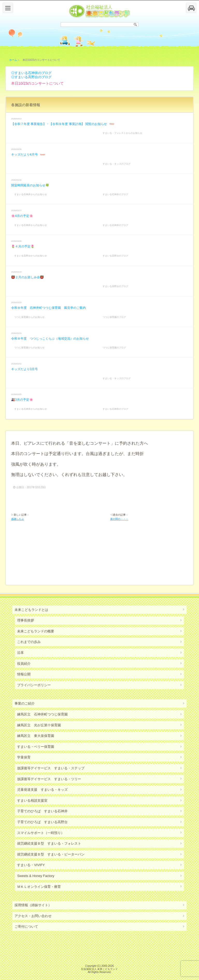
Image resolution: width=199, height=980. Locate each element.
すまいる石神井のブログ (33, 73)
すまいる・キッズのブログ (117, 164)
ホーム (13, 60)
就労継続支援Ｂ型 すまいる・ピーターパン (51, 854)
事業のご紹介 (25, 703)
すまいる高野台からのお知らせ (31, 256)
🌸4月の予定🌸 (22, 216)
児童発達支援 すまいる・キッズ (42, 790)
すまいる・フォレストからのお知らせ (122, 133)
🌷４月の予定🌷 (23, 246)
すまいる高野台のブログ (33, 77)
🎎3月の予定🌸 (22, 400)
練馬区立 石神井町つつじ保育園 (42, 714)
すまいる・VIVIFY (31, 865)
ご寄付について (26, 927)
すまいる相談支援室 (32, 800)
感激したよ (18, 519)
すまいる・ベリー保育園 (36, 747)
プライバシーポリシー (34, 685)
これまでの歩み (29, 642)
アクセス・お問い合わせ (33, 916)
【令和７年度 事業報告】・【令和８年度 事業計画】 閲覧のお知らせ (59, 124)
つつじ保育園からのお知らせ (29, 317)
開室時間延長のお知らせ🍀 (30, 185)
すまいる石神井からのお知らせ (31, 194)
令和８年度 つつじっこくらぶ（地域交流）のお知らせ (50, 339)
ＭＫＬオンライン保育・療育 (39, 887)
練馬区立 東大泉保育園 (36, 736)
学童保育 (24, 757)
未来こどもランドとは (31, 610)
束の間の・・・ (119, 519)
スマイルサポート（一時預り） (41, 833)
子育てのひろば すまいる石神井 (42, 811)
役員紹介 (24, 664)
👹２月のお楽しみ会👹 (27, 277)
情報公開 (24, 674)
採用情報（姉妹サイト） (33, 905)
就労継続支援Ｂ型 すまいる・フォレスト (49, 843)
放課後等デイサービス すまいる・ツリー (49, 779)
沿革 (20, 653)
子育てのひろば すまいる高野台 (42, 822)
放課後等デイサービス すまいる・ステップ (51, 768)
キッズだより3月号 (24, 369)
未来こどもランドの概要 (36, 631)
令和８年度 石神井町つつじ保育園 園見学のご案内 (48, 308)
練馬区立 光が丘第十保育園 (39, 725)
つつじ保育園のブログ (114, 317)
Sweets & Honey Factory (36, 876)
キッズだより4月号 (24, 155)
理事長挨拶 (26, 620)
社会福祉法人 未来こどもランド (100, 969)
